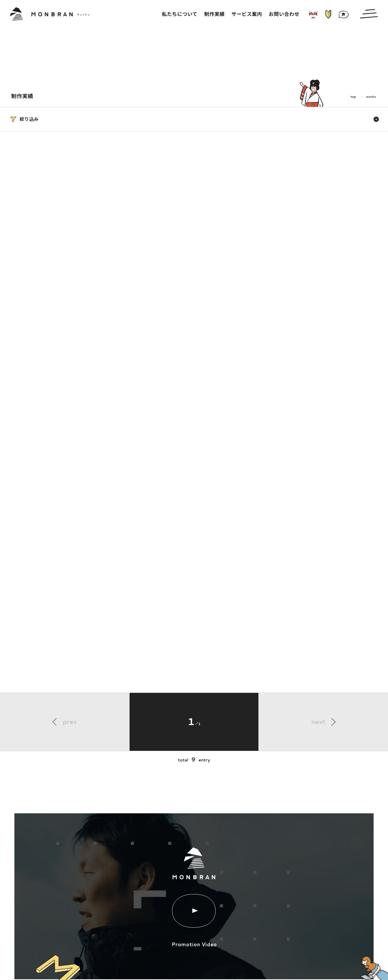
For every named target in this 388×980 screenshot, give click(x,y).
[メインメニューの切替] (369, 14)
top (353, 97)
